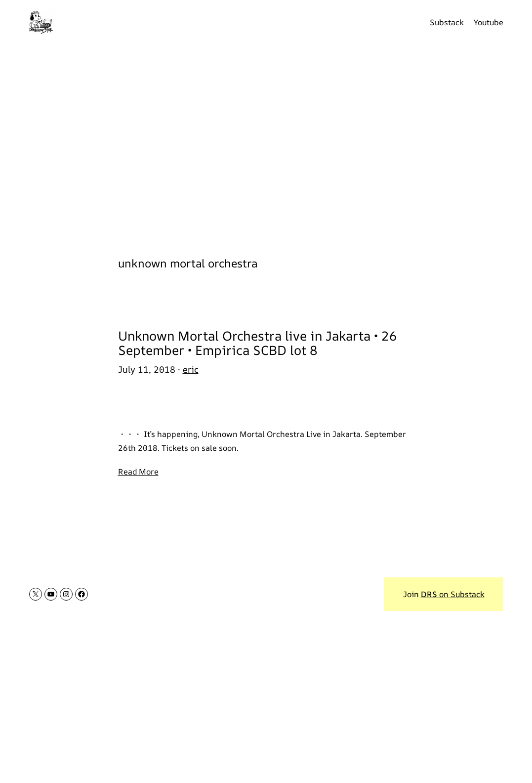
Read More (138, 472)
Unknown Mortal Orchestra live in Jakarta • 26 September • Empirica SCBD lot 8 (258, 343)
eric (191, 369)
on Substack (453, 594)
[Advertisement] (266, 143)
